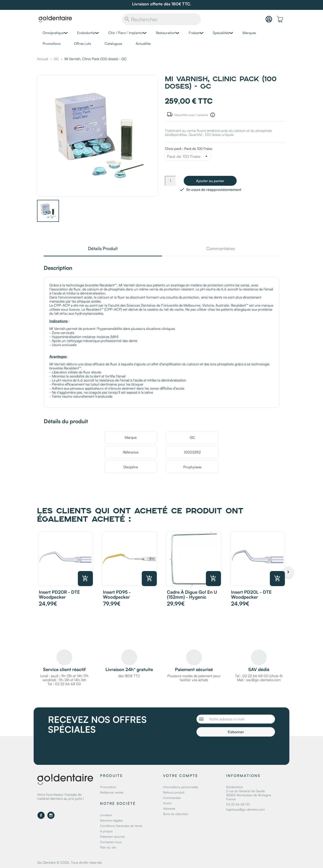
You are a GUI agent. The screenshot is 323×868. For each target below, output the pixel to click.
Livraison (106, 815)
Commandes (172, 798)
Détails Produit (103, 249)
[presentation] (234, 749)
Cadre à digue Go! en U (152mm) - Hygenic (192, 594)
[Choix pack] (188, 156)
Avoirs (167, 803)
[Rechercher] (161, 19)
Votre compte (181, 776)
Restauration (166, 33)
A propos (106, 831)
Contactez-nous (111, 842)
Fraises (194, 33)
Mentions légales (111, 820)
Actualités (143, 44)
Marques (249, 33)
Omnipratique (53, 33)
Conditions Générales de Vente (121, 826)
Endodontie (86, 33)
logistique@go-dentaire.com (246, 809)
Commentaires (221, 249)
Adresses (169, 808)
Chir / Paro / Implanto (125, 33)
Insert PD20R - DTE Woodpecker (59, 594)
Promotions (52, 44)
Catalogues (113, 44)
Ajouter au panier (210, 181)
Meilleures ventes (112, 792)
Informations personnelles (181, 787)
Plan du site (108, 847)
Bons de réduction (176, 814)
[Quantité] (170, 181)
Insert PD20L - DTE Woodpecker (251, 594)
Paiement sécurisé (112, 836)
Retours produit (174, 792)
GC (192, 437)
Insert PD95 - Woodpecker (117, 594)
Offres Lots (83, 44)
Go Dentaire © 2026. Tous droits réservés (69, 862)
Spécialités (221, 33)
